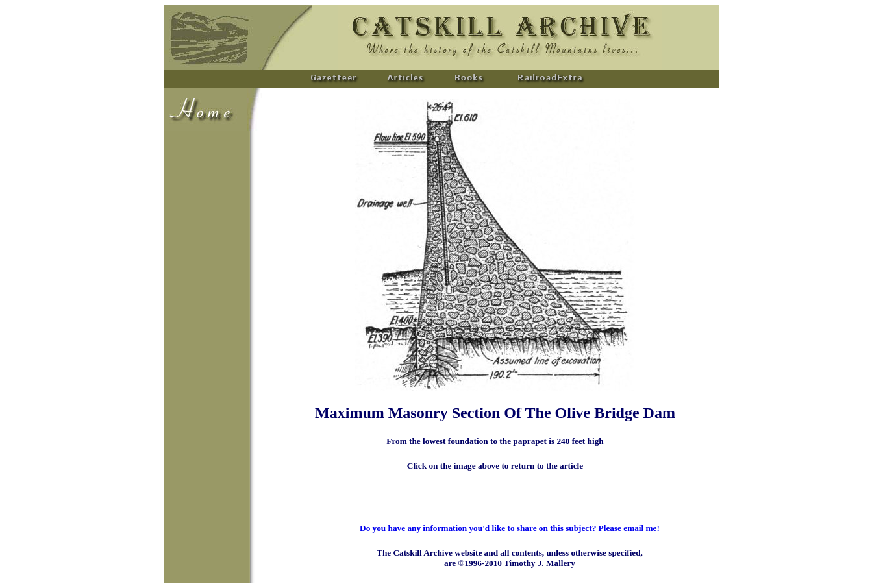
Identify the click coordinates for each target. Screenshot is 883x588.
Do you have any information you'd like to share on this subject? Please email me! (510, 528)
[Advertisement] (203, 328)
